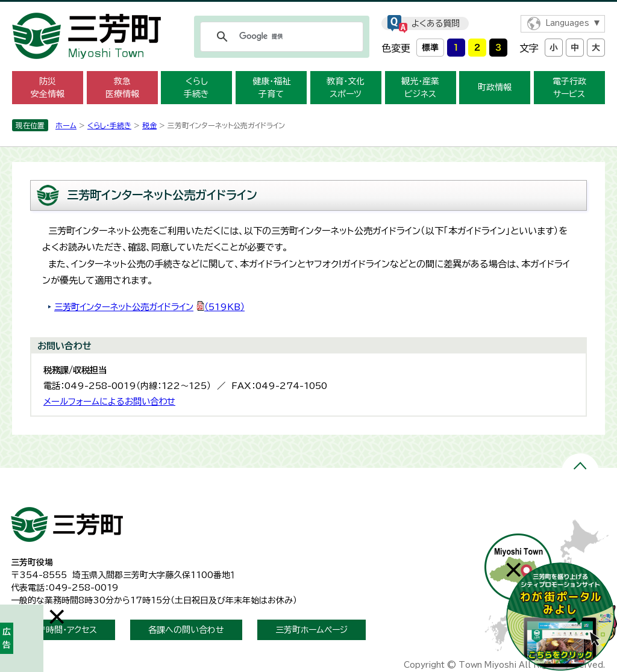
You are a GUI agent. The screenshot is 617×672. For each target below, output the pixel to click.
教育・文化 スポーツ (346, 88)
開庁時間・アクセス (63, 630)
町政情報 (495, 87)
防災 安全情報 (48, 88)
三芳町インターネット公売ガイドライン (149, 307)
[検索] (280, 37)
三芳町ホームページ (312, 630)
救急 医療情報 (122, 88)
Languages (567, 23)
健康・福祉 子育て (271, 88)
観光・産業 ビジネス (420, 88)
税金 (149, 125)
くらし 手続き (196, 88)
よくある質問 (436, 23)
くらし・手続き (109, 125)
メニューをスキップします (308, 8)
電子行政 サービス (569, 88)
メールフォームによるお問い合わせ (109, 401)
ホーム (66, 125)
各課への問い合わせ (186, 630)
